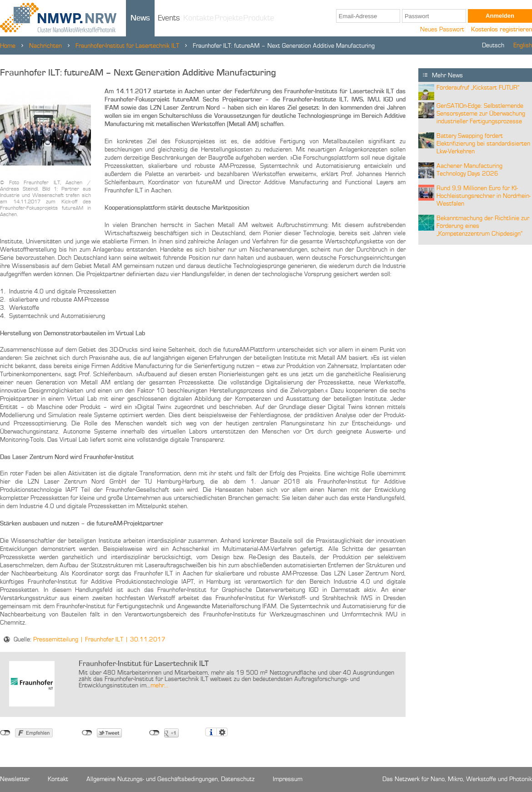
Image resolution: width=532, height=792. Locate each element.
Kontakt (58, 779)
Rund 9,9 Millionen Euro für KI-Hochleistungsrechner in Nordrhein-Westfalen (484, 196)
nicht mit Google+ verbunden (154, 733)
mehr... (159, 686)
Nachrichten (45, 46)
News (140, 18)
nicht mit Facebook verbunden (5, 733)
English (523, 45)
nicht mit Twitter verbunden (87, 733)
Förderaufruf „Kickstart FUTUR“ (478, 88)
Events (169, 18)
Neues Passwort (442, 30)
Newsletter (15, 779)
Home (8, 46)
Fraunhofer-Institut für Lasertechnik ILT (127, 46)
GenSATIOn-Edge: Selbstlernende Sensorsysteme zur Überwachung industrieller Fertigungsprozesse (481, 114)
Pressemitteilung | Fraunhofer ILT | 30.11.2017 (99, 640)
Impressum (288, 779)
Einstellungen (222, 732)
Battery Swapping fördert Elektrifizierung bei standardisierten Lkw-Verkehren (483, 144)
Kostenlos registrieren (502, 30)
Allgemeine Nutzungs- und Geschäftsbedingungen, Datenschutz (171, 779)
